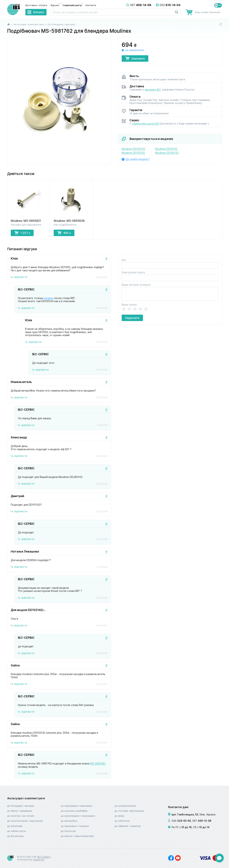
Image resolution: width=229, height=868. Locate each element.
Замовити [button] (135, 58)
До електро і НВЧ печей (20, 816)
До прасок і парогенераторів (77, 836)
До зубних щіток (16, 831)
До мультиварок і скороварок (78, 816)
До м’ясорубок (69, 821)
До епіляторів (15, 826)
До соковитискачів (125, 806)
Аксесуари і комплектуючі (26, 798)
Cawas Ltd (38, 860)
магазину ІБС (153, 90)
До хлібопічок (122, 821)
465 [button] (64, 233)
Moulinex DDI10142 (166, 149)
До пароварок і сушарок (75, 826)
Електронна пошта (133, 272)
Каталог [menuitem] (39, 12)
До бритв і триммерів (20, 811)
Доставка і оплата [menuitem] (36, 5)
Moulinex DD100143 (133, 149)
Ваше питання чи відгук (136, 285)
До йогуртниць (15, 836)
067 (202, 821)
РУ (220, 5)
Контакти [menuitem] (91, 5)
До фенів (119, 816)
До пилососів (68, 831)
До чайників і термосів (128, 826)
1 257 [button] (22, 233)
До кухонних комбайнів (74, 811)
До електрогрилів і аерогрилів (25, 821)
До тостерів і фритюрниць (129, 811)
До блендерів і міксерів (21, 806)
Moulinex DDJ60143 (167, 153)
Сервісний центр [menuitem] (72, 5)
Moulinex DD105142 (133, 153)
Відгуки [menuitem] (56, 5)
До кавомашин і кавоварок (77, 806)
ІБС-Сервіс (44, 857)
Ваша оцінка (129, 305)
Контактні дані (178, 807)
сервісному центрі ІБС (146, 124)
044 (181, 821)
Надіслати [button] (132, 318)
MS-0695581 (98, 763)
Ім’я (124, 260)
